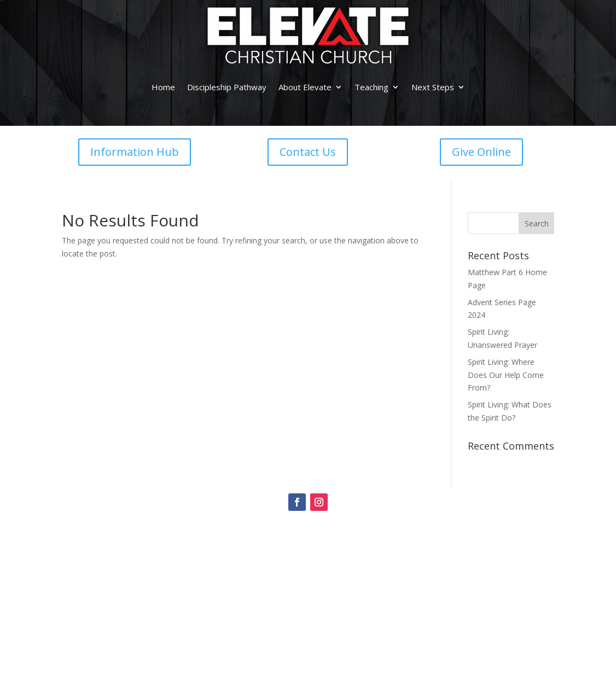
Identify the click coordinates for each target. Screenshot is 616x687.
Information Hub (135, 152)
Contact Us (308, 152)
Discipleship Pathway (227, 87)
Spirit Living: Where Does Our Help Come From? (506, 375)
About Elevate (305, 87)
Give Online (481, 152)
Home (163, 87)
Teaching (371, 87)
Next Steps (433, 87)
